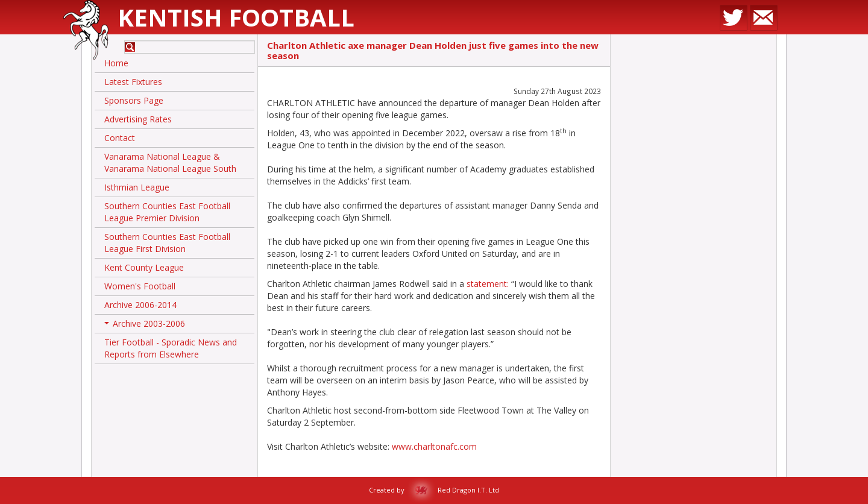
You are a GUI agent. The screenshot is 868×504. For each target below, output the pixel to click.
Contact (120, 138)
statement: (488, 284)
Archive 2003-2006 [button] (145, 326)
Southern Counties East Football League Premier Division (167, 212)
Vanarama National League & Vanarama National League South (170, 162)
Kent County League (144, 267)
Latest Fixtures (133, 82)
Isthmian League (137, 187)
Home (116, 63)
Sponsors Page (134, 100)
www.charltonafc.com (434, 446)
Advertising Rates (138, 119)
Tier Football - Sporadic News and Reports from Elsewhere (171, 348)
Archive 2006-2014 (140, 305)
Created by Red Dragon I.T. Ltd (434, 490)
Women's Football (140, 286)
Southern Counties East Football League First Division (167, 243)
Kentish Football (236, 17)
